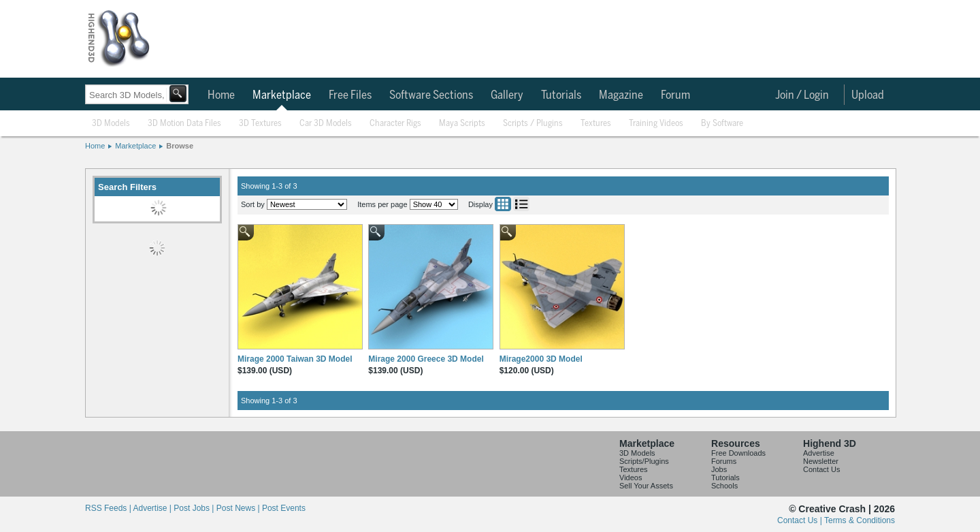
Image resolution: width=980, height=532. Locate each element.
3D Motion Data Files (184, 124)
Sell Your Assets (646, 486)
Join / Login (802, 95)
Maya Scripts (462, 124)
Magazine (621, 95)
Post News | (239, 508)
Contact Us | (801, 520)
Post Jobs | (195, 508)
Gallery (507, 95)
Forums (724, 461)
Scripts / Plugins (533, 124)
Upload (868, 95)
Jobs (719, 469)
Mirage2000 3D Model (541, 359)
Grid (503, 204)
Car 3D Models (326, 124)
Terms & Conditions (860, 520)
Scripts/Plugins (644, 461)
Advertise (819, 453)
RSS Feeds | (109, 508)
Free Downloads (738, 453)
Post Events (284, 508)
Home (221, 95)
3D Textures (260, 124)
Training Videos (656, 124)
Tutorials (561, 95)
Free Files (350, 95)
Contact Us (821, 469)
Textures (596, 124)
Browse (180, 146)
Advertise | (153, 508)
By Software (722, 124)
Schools (724, 486)
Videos (631, 478)
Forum (675, 95)
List (521, 204)
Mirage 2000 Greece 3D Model (426, 359)
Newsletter (821, 461)
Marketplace (282, 95)
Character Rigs (395, 124)
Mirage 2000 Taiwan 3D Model (295, 359)
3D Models (111, 124)
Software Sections (431, 95)
